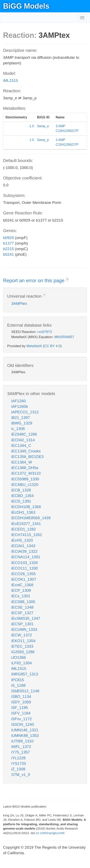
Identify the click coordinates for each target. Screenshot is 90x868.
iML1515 (11, 80)
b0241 (8, 254)
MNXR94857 (64, 337)
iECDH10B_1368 (26, 507)
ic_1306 (18, 429)
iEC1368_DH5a (25, 468)
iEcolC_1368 (22, 585)
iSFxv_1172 (21, 719)
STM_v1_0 (21, 775)
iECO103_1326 (25, 563)
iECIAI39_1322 (24, 551)
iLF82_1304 (21, 663)
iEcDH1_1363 (23, 512)
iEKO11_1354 (23, 641)
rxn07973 (45, 332)
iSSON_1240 (23, 724)
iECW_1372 (22, 635)
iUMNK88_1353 (25, 736)
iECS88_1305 (23, 602)
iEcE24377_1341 (26, 524)
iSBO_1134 (21, 696)
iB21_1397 (21, 418)
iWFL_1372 (21, 747)
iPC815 (18, 680)
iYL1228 (18, 758)
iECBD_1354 (22, 496)
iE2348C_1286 (24, 434)
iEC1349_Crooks (26, 451)
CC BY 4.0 (52, 346)
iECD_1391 (21, 501)
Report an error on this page (34, 280)
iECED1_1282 (24, 529)
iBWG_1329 (22, 423)
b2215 (8, 249)
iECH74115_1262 (27, 535)
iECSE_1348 (22, 607)
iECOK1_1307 (24, 579)
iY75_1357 (21, 752)
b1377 (8, 243)
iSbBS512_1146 (25, 691)
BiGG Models (26, 6)
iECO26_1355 (23, 574)
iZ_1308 (18, 769)
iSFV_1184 (21, 713)
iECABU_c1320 (25, 485)
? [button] (67, 280)
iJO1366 (19, 657)
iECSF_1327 (22, 613)
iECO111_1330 (25, 568)
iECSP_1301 (22, 624)
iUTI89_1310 (22, 741)
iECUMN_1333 (24, 629)
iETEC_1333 (22, 646)
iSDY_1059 (21, 702)
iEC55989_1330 (25, 479)
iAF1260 (19, 401)
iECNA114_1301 (26, 557)
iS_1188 (18, 685)
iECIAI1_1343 (23, 546)
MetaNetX (34, 346)
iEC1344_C (21, 446)
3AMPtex (19, 303)
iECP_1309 (21, 590)
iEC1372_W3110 (26, 473)
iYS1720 (19, 763)
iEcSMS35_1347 (26, 618)
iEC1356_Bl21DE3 (27, 457)
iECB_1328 (21, 490)
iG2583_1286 (23, 652)
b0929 (8, 238)
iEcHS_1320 (22, 540)
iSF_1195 (20, 708)
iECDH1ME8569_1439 (31, 518)
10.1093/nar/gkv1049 (50, 833)
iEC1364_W (22, 462)
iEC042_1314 (23, 440)
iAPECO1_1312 (25, 412)
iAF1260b (20, 406)
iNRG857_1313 (25, 674)
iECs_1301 (21, 596)
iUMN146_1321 (25, 730)
